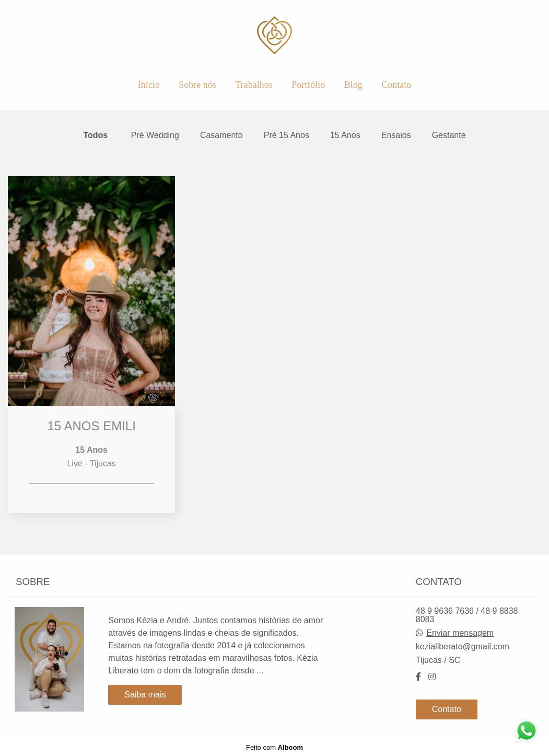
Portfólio (308, 85)
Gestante (449, 135)
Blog (353, 85)
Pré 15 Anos (287, 135)
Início (149, 85)
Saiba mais (145, 695)
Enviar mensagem (460, 633)
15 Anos (345, 135)
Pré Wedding (155, 135)
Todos (95, 135)
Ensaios (396, 135)
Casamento (221, 135)
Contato (396, 85)
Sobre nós (197, 85)
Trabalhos (254, 85)
